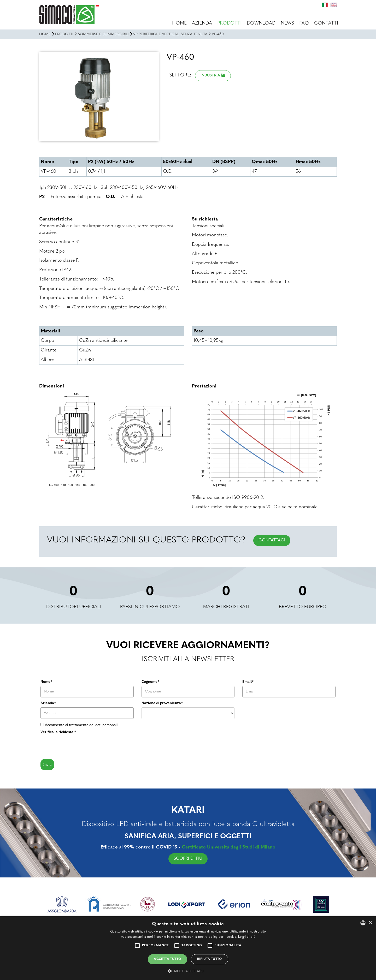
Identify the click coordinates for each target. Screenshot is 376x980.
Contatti (326, 23)
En (334, 5)
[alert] (188, 948)
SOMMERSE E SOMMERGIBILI (103, 34)
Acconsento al (81, 725)
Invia (47, 764)
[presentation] (80, 746)
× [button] (370, 923)
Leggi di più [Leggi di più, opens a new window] (247, 937)
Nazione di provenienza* (162, 703)
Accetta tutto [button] (167, 959)
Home (179, 23)
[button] (188, 971)
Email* (248, 682)
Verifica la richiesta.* (58, 732)
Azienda (202, 23)
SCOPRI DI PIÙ (213, 859)
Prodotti (229, 23)
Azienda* (48, 703)
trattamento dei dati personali (93, 725)
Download (261, 23)
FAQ (304, 23)
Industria (210, 76)
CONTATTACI (272, 540)
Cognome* (151, 682)
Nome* (46, 682)
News (287, 23)
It (325, 5)
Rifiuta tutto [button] (210, 959)
